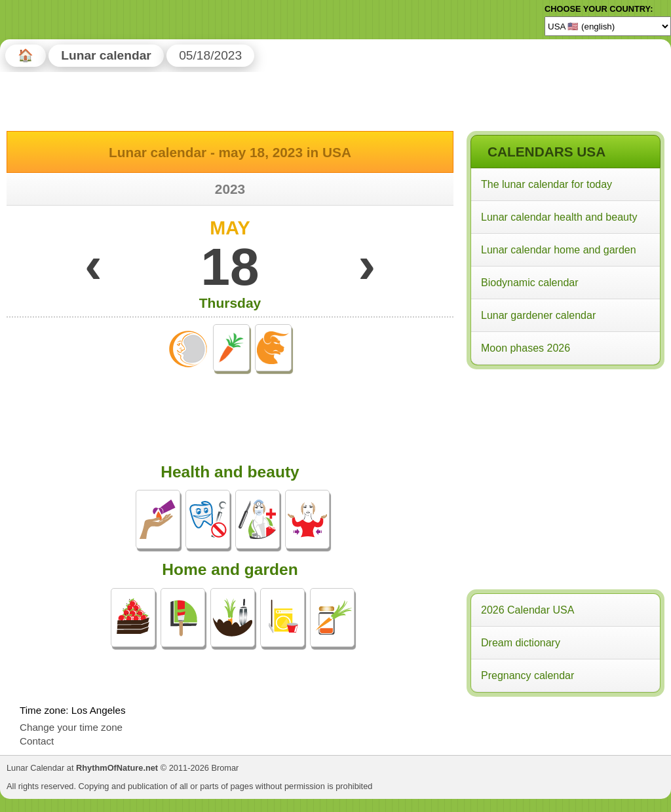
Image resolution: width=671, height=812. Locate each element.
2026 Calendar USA (527, 610)
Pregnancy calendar (527, 675)
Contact (37, 741)
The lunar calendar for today (546, 184)
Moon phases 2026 (526, 348)
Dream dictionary (521, 643)
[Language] (608, 26)
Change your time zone (71, 727)
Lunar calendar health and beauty (559, 217)
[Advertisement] (565, 458)
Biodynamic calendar (530, 283)
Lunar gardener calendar (538, 315)
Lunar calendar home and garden (559, 250)
